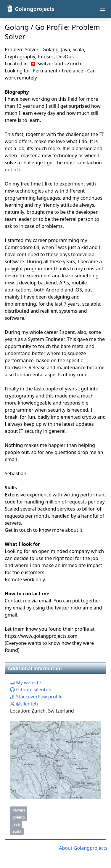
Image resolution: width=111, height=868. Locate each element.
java (16, 824)
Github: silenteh (31, 690)
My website (26, 683)
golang (18, 817)
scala (17, 831)
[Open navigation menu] (103, 9)
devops (19, 810)
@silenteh (24, 704)
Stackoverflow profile (36, 697)
